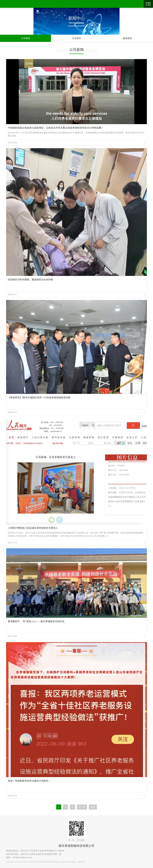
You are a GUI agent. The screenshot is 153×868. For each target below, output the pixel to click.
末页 (93, 807)
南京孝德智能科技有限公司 (76, 846)
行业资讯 (76, 38)
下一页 (82, 807)
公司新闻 (26, 38)
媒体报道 (127, 38)
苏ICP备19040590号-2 (30, 862)
